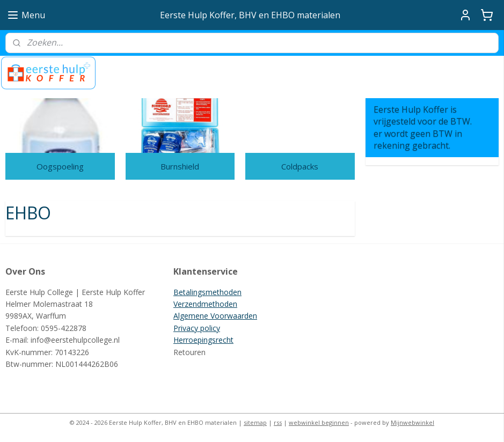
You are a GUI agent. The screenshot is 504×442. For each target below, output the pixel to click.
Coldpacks (300, 166)
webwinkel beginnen (319, 422)
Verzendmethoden (205, 304)
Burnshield (180, 166)
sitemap (255, 422)
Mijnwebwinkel (412, 422)
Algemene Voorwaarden (215, 316)
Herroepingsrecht (203, 340)
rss (278, 422)
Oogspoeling (60, 166)
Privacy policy (197, 328)
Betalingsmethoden (207, 292)
